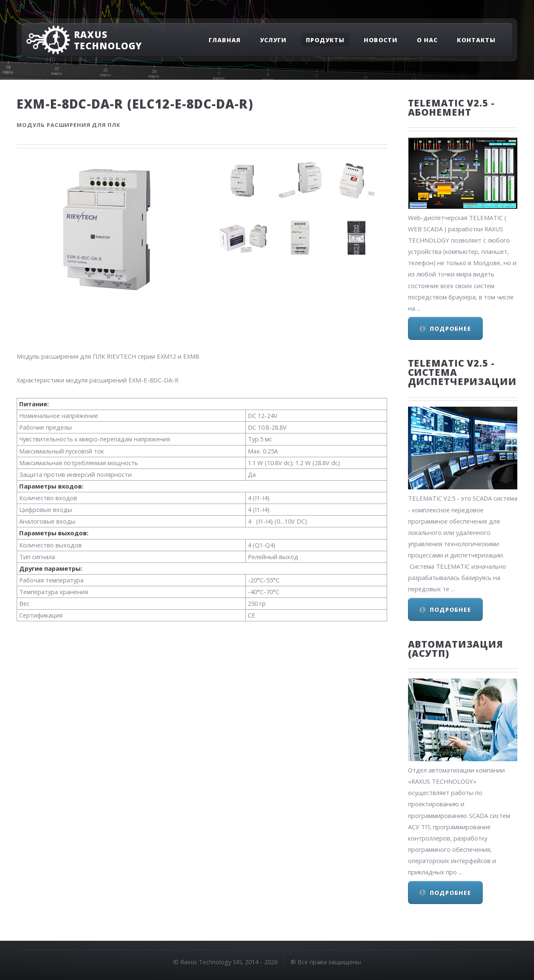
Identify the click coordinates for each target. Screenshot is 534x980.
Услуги (273, 40)
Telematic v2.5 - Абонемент (451, 107)
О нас (427, 40)
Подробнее (450, 328)
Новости (381, 40)
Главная (225, 40)
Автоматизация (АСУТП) (456, 648)
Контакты (476, 40)
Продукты (325, 40)
